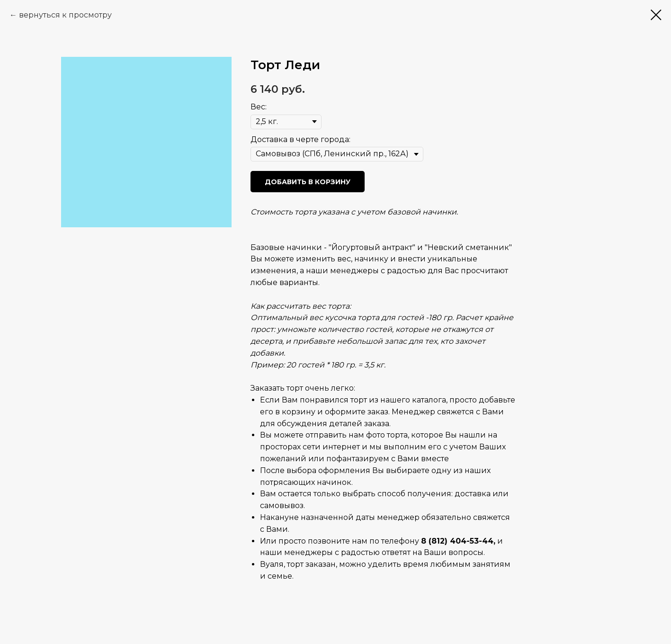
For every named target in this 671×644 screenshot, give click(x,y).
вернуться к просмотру (65, 15)
